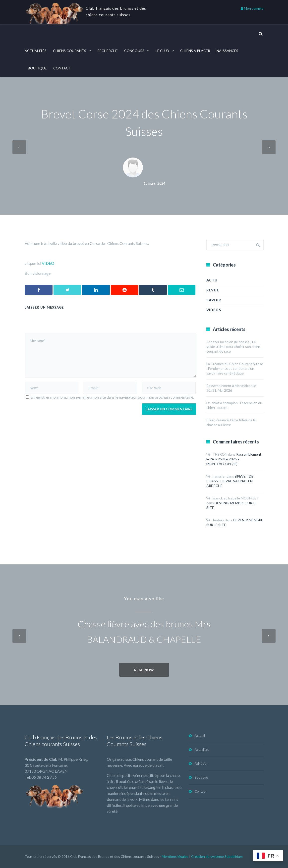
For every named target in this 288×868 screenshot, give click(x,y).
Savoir (214, 300)
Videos (214, 310)
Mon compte (252, 8)
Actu (212, 280)
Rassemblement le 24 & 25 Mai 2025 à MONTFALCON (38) (234, 459)
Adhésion (202, 763)
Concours (134, 51)
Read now (144, 670)
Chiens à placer (195, 51)
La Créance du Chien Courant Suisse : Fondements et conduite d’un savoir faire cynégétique (235, 368)
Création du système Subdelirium (217, 856)
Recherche (108, 51)
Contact (62, 68)
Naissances (227, 51)
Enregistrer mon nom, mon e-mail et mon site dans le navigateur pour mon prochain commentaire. (112, 397)
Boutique (37, 68)
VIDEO (48, 263)
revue (213, 290)
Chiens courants (70, 51)
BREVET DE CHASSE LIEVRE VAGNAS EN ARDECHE (230, 481)
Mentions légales (175, 856)
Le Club (162, 51)
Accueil (200, 736)
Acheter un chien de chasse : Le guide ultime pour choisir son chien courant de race (233, 347)
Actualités (36, 51)
